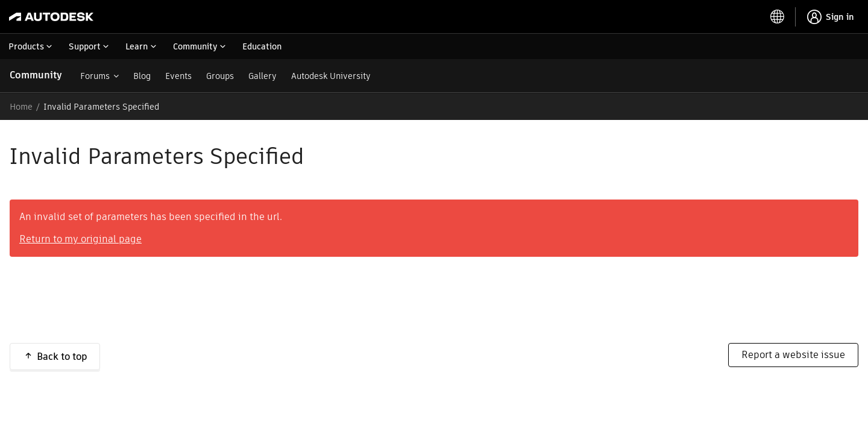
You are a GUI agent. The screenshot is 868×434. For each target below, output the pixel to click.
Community (36, 75)
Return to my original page (80, 239)
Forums (95, 76)
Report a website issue (793, 355)
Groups (220, 76)
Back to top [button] (62, 357)
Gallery (263, 76)
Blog (142, 76)
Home (21, 107)
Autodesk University (331, 76)
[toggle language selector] (778, 17)
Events (178, 76)
